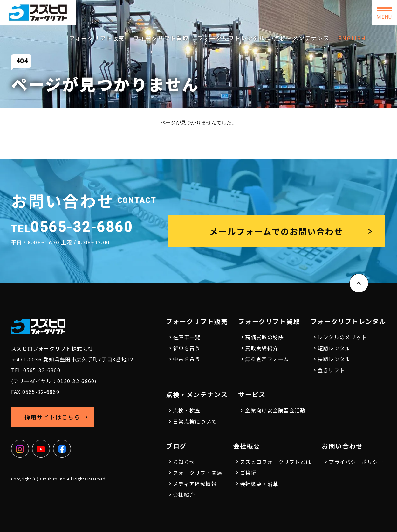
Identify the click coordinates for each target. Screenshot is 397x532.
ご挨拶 (248, 472)
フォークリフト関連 (198, 472)
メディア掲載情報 (195, 484)
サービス (252, 394)
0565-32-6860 (230, 10)
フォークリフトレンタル (231, 38)
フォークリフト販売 (97, 38)
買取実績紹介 (262, 348)
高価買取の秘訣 (264, 337)
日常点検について (195, 421)
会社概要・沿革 (259, 484)
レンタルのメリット (342, 337)
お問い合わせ (346, 13)
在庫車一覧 (187, 337)
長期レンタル (334, 359)
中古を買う (187, 359)
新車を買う (187, 348)
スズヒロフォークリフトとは (276, 462)
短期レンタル (334, 348)
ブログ (176, 446)
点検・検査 (187, 410)
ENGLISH (352, 38)
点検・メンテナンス (301, 38)
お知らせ (184, 462)
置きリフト (331, 370)
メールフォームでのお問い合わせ (276, 231)
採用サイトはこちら (292, 12)
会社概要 (247, 446)
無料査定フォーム (267, 359)
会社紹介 (184, 494)
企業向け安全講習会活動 (275, 410)
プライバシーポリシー (356, 462)
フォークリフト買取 (161, 38)
